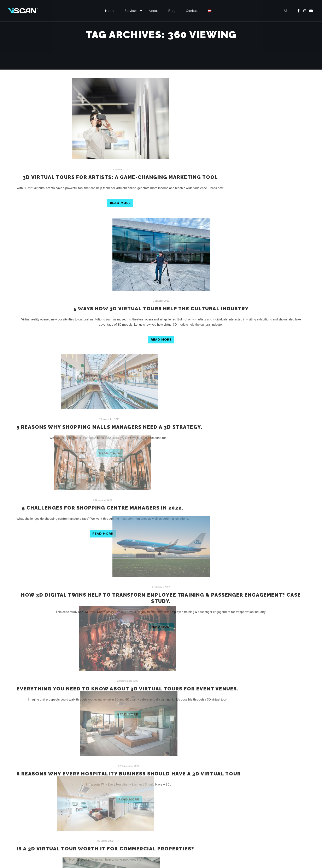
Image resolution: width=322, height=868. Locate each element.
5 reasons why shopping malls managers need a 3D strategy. (109, 373)
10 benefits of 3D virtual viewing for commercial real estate (111, 731)
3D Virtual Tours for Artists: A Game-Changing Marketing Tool (120, 177)
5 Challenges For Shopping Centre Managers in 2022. (103, 431)
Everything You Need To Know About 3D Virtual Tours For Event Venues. (128, 555)
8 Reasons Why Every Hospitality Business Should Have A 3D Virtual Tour (129, 614)
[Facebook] (230, 853)
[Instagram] (238, 853)
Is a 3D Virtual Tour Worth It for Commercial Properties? (105, 672)
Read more (120, 203)
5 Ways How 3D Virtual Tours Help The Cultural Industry (161, 309)
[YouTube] (247, 853)
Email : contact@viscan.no (243, 821)
